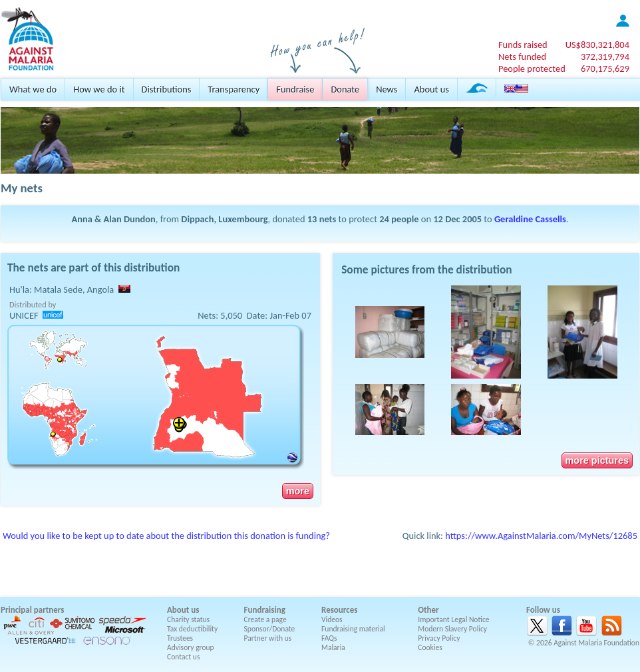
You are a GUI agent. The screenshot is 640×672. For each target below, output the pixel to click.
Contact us (183, 657)
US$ (597, 45)
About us (431, 89)
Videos (332, 619)
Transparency (234, 89)
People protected (532, 69)
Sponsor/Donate (270, 629)
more (298, 491)
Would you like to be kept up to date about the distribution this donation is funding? (166, 536)
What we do (33, 89)
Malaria (333, 647)
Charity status (188, 619)
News (387, 89)
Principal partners (32, 610)
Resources (339, 610)
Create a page (265, 619)
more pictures (597, 460)
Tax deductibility (192, 629)
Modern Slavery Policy (452, 629)
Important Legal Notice (453, 619)
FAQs (329, 638)
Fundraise (295, 89)
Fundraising (265, 610)
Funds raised (523, 45)
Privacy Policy (439, 638)
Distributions (167, 89)
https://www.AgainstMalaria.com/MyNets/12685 (541, 536)
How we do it (99, 89)
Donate (345, 89)
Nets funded (522, 57)
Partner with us (268, 638)
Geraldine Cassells (530, 219)
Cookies (430, 647)
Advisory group (191, 647)
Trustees (180, 638)
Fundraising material (353, 629)
